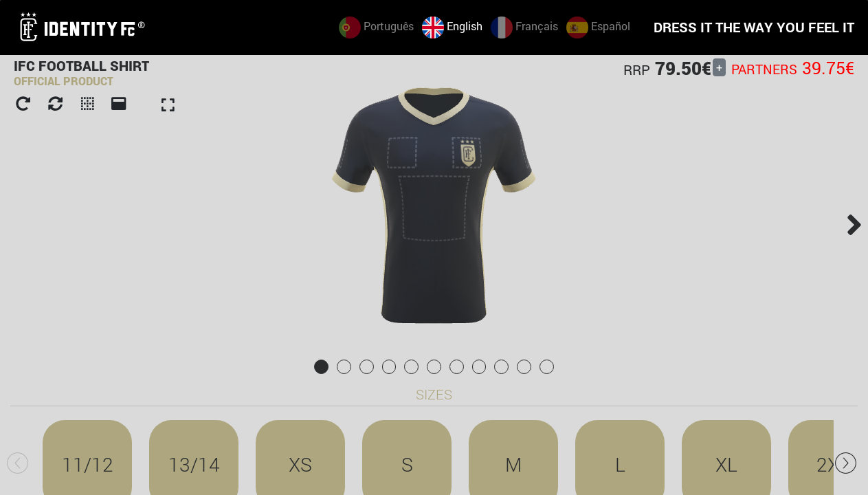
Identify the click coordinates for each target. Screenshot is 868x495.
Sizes (434, 394)
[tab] (321, 367)
